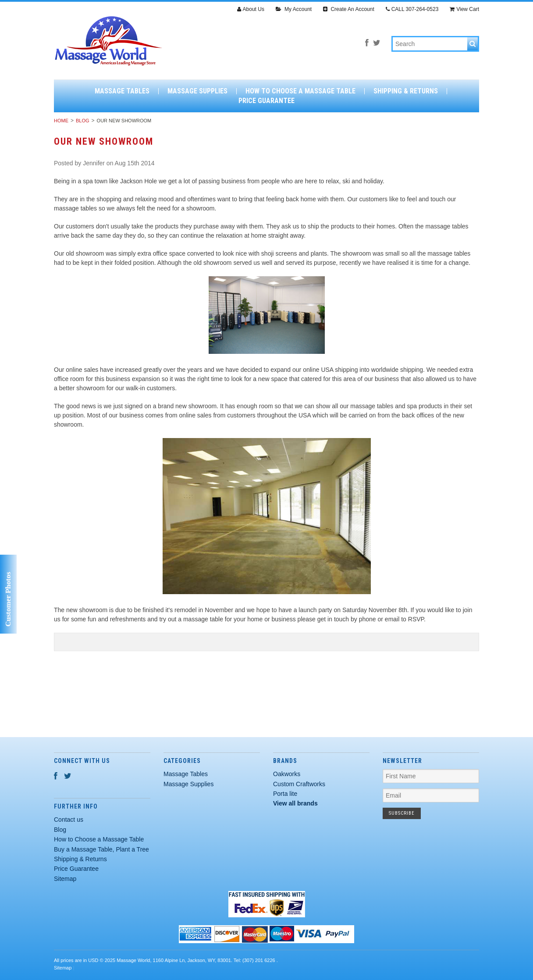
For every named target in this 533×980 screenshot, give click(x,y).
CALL (412, 9)
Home (61, 121)
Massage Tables (122, 91)
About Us (251, 9)
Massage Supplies (197, 91)
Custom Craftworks (299, 784)
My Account (294, 9)
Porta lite (285, 794)
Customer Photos (8, 599)
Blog (83, 121)
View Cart (464, 9)
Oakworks (287, 774)
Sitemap (65, 879)
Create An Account (349, 9)
